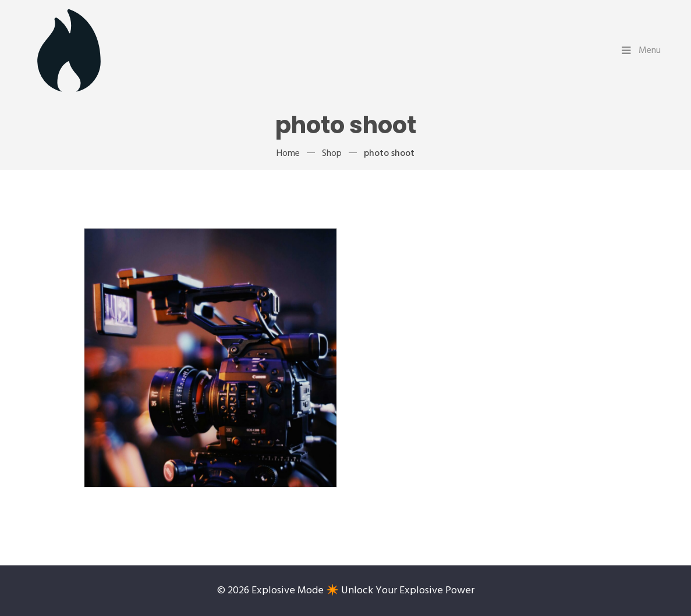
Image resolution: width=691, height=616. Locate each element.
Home (288, 154)
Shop (332, 154)
